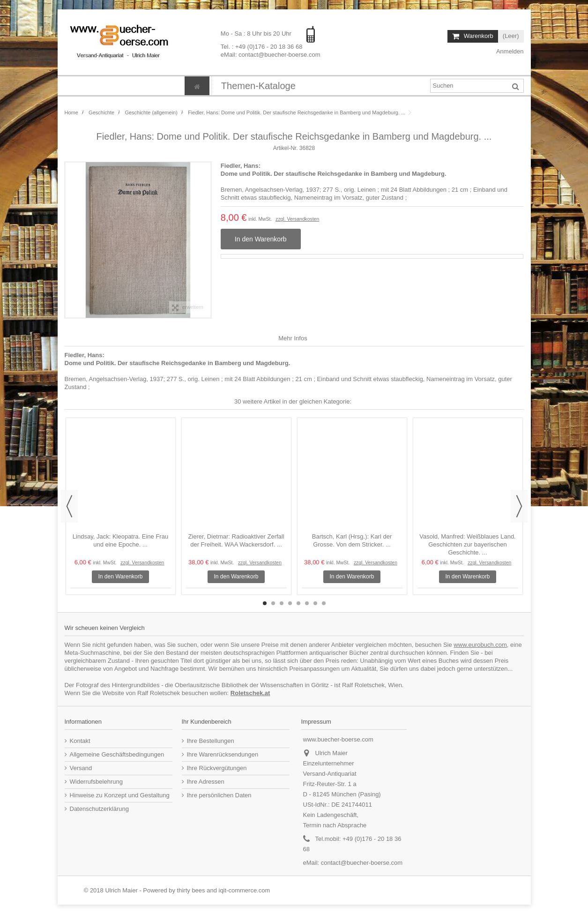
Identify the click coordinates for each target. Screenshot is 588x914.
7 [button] (315, 603)
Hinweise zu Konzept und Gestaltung (120, 795)
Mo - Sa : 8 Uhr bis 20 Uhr (257, 34)
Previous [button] (69, 506)
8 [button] (324, 603)
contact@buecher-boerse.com (362, 863)
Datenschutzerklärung (99, 809)
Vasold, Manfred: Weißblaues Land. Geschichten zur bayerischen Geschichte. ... (467, 544)
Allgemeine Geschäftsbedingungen (117, 754)
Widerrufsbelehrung (96, 782)
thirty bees (191, 890)
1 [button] (265, 603)
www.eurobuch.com (480, 645)
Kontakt (80, 741)
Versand (81, 768)
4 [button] (290, 603)
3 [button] (282, 603)
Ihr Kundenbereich (207, 722)
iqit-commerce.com (245, 890)
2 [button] (273, 603)
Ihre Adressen (206, 782)
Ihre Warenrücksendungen (223, 754)
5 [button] (298, 603)
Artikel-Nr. (286, 148)
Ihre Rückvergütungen (217, 768)
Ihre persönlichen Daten (219, 795)
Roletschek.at (250, 693)
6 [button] (307, 603)
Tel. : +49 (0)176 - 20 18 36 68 (262, 46)
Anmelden (509, 51)
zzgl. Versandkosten (297, 219)
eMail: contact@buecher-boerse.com (271, 54)
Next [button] (519, 506)
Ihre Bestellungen (211, 741)
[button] (258, 86)
